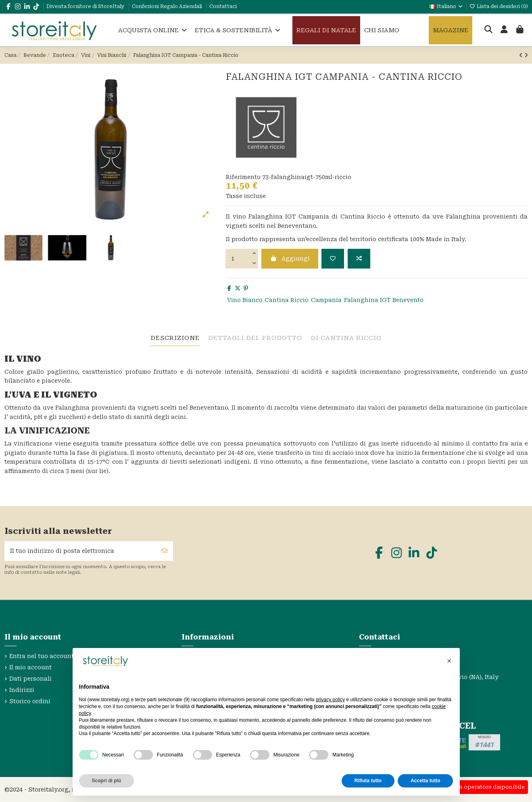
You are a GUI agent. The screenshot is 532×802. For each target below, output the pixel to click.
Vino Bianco (245, 300)
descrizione (175, 338)
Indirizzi (22, 690)
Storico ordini (30, 701)
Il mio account (30, 667)
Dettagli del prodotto (255, 338)
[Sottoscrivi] (165, 551)
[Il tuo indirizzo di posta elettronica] (81, 551)
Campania (326, 300)
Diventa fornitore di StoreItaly (86, 6)
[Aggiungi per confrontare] (359, 259)
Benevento (408, 300)
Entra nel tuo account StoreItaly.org (63, 656)
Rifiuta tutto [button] (368, 781)
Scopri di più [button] (107, 781)
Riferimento (243, 177)
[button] (449, 661)
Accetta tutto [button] (425, 781)
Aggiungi (290, 258)
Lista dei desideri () (499, 6)
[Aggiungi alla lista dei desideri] (333, 259)
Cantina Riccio (287, 300)
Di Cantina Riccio (346, 338)
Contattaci (223, 6)
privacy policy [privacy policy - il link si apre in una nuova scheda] (330, 700)
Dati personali (30, 679)
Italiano (446, 6)
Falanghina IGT (367, 300)
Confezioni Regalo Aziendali (168, 6)
